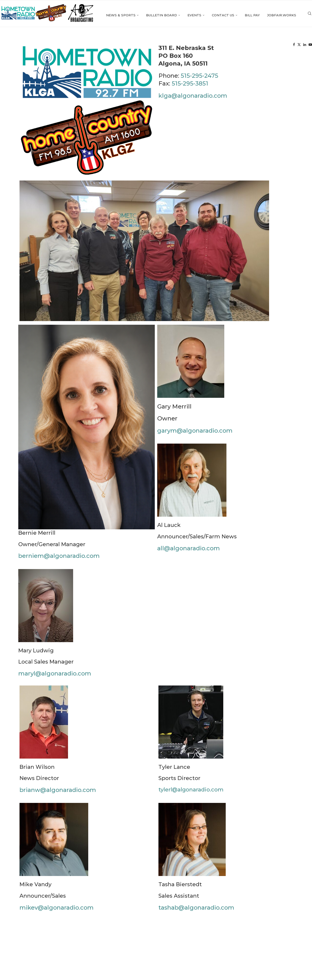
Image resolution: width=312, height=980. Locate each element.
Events (168, 46)
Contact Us (197, 46)
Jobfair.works (255, 46)
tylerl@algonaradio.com (191, 793)
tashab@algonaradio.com (196, 911)
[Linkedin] (296, 46)
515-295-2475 (199, 79)
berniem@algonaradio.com (59, 559)
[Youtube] (302, 46)
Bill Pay (226, 46)
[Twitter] (291, 46)
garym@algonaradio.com (195, 434)
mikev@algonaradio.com (57, 911)
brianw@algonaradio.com (58, 793)
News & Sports (94, 46)
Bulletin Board (135, 46)
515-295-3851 (190, 87)
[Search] (310, 46)
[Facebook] (285, 46)
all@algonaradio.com (189, 552)
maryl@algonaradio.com (55, 677)
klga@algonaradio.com (193, 99)
